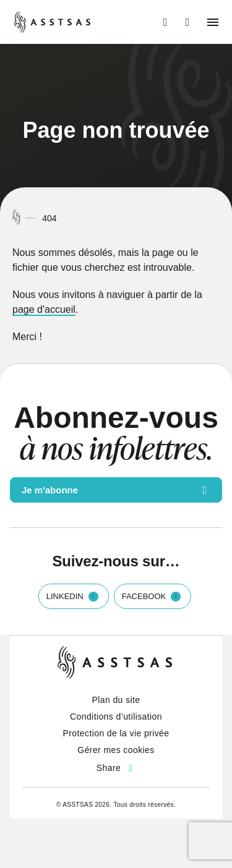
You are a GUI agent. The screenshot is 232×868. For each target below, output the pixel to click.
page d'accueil (44, 309)
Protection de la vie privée (116, 733)
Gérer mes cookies (116, 750)
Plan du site (116, 700)
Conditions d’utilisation (116, 717)
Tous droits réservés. (144, 805)
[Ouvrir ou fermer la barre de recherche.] (187, 22)
